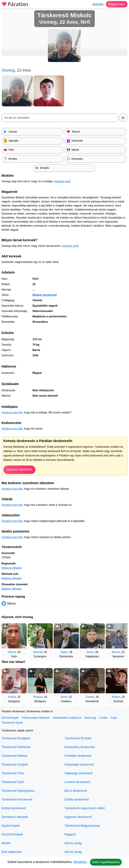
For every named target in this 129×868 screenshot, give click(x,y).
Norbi (64, 697)
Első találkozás (12, 852)
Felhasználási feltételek (36, 718)
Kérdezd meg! (62, 181)
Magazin (70, 834)
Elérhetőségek (10, 718)
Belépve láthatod (12, 568)
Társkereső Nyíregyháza (18, 791)
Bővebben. (80, 862)
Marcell (38, 652)
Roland (38, 697)
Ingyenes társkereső (78, 817)
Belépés (98, 4)
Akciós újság (73, 843)
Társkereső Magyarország (82, 826)
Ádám (64, 652)
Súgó (114, 718)
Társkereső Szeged (15, 765)
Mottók (6, 843)
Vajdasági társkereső (79, 773)
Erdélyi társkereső (14, 808)
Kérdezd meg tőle (12, 412)
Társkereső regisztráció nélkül (85, 808)
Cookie (103, 718)
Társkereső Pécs (13, 773)
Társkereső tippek (12, 723)
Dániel (12, 652)
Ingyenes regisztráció (19, 469)
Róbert (116, 697)
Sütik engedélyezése (106, 862)
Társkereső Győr (13, 782)
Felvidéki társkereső (78, 756)
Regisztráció (117, 4)
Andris (12, 697)
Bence (116, 652)
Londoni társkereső (77, 782)
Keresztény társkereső (80, 747)
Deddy (90, 697)
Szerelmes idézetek (15, 817)
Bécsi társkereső (76, 791)
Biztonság (90, 718)
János (90, 652)
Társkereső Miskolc (15, 756)
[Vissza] (7, 640)
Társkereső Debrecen (16, 747)
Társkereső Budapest (16, 738)
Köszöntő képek (12, 834)
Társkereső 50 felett (78, 738)
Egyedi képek (11, 826)
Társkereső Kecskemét (17, 799)
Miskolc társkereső (45, 295)
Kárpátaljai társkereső (79, 765)
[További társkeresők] (122, 640)
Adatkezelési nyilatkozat (67, 718)
